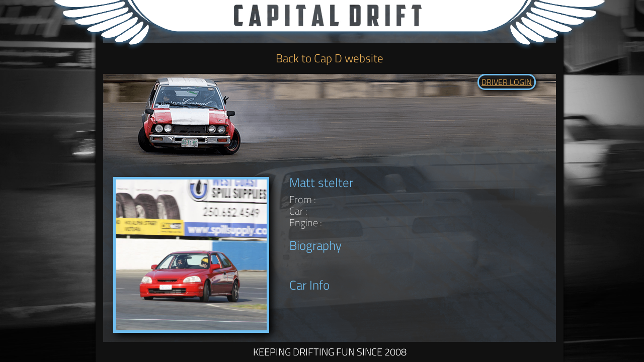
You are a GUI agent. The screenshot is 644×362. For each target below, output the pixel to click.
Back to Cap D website (330, 58)
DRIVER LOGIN (507, 82)
